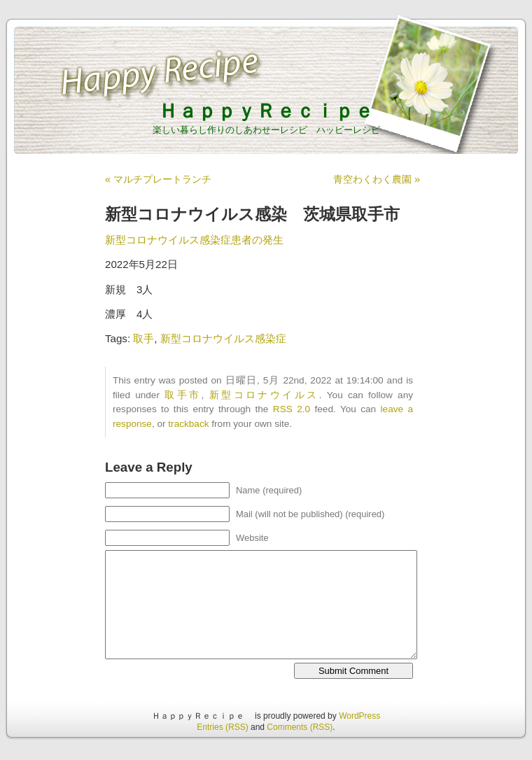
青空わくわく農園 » (377, 179)
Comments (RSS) (300, 727)
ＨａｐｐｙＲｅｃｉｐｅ (276, 111)
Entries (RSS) (222, 727)
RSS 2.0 (292, 409)
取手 (143, 338)
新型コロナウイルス (264, 395)
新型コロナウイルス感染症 (223, 338)
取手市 (183, 395)
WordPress (359, 716)
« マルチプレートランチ (158, 179)
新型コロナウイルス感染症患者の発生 (194, 240)
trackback (188, 424)
